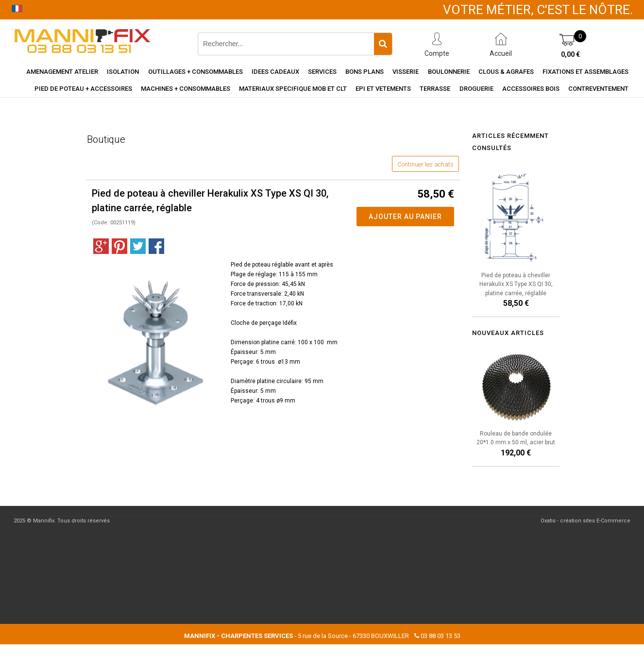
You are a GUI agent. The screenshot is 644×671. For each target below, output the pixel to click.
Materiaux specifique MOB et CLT (293, 89)
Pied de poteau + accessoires (83, 89)
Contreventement (598, 89)
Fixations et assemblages (585, 72)
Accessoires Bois (531, 89)
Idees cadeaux (275, 72)
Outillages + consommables (195, 72)
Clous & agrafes (506, 72)
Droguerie (476, 89)
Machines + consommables (186, 89)
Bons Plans (364, 72)
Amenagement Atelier (62, 72)
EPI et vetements (383, 89)
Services (322, 72)
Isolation (123, 72)
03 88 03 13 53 (441, 636)
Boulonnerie (449, 72)
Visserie (406, 72)
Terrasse (435, 89)
